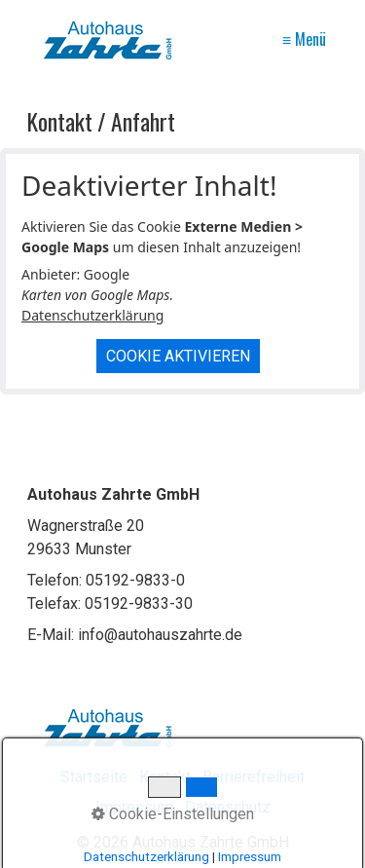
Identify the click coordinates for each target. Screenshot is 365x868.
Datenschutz (228, 807)
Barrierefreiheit (254, 777)
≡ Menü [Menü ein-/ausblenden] (304, 39)
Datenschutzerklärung (92, 315)
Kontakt (165, 777)
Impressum (134, 807)
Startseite (94, 777)
